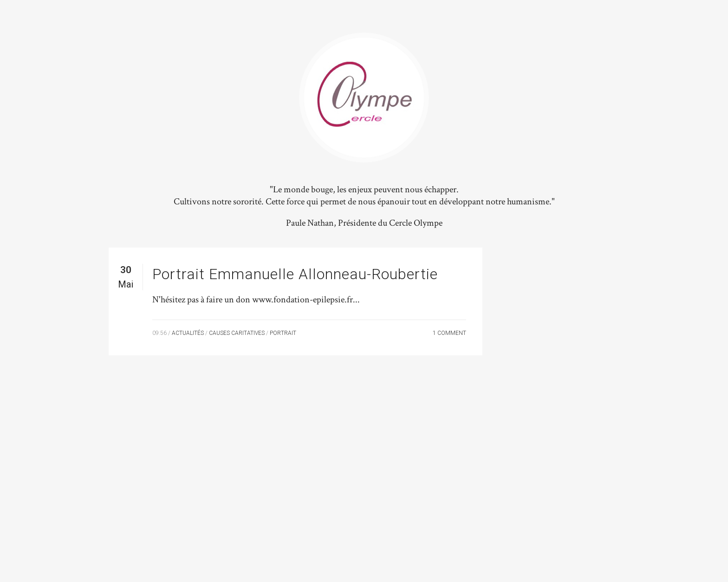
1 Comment (449, 333)
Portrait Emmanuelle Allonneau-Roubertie (295, 274)
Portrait (283, 333)
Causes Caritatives (237, 333)
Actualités (188, 333)
